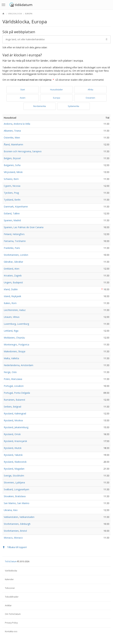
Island (7, 296)
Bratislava (20, 496)
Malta (7, 358)
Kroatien (8, 276)
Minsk (19, 172)
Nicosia (16, 186)
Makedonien (10, 351)
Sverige (8, 476)
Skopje (22, 351)
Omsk (18, 434)
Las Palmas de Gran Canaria (28, 227)
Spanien (8, 220)
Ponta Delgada (22, 393)
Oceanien (90, 98)
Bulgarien (9, 165)
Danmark (9, 207)
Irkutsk (18, 448)
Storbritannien (11, 255)
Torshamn (20, 241)
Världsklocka (15, 14)
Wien (17, 138)
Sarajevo (37, 151)
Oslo (14, 372)
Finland (8, 234)
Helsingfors (19, 234)
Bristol (23, 531)
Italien (7, 303)
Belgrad (17, 407)
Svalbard (8, 489)
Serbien (8, 407)
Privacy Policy (11, 623)
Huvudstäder (56, 90)
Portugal (8, 386)
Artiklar (8, 605)
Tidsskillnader (12, 597)
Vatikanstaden (27, 517)
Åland (7, 144)
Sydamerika (73, 106)
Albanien (8, 131)
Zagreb (18, 276)
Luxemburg (10, 324)
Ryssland (8, 413)
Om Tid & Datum (13, 614)
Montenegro (10, 345)
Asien (23, 98)
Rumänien (9, 400)
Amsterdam (27, 365)
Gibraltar (8, 262)
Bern (16, 179)
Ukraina (8, 510)
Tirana (17, 131)
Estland (8, 213)
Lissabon (19, 386)
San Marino (10, 503)
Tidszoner (10, 588)
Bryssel (17, 158)
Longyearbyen (22, 489)
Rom (14, 303)
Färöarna (9, 241)
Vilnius (16, 317)
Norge (7, 372)
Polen (7, 379)
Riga (16, 331)
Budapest (18, 282)
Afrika (90, 90)
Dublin (14, 289)
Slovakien (9, 496)
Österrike (9, 138)
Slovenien (9, 482)
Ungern (8, 282)
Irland (7, 289)
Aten (17, 269)
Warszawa (17, 379)
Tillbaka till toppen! (15, 547)
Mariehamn (17, 144)
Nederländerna (12, 365)
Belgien (8, 158)
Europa (57, 98)
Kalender (9, 579)
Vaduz (22, 310)
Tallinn (16, 213)
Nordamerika (40, 106)
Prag (16, 193)
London (24, 255)
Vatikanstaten (11, 517)
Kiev (15, 510)
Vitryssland (9, 172)
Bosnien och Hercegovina (17, 151)
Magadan (19, 469)
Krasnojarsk (21, 441)
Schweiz (8, 179)
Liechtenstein (11, 310)
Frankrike (9, 248)
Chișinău (20, 338)
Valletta (15, 358)
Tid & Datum (11, 561)
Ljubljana (20, 482)
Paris (17, 248)
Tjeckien (8, 193)
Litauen (8, 317)
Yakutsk (19, 455)
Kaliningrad (20, 413)
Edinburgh (25, 524)
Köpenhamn (21, 207)
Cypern (7, 186)
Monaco (8, 538)
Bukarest (20, 400)
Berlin (17, 200)
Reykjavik (16, 296)
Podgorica (24, 345)
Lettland (8, 331)
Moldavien (9, 338)
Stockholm (18, 476)
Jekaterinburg (21, 427)
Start (23, 90)
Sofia (18, 165)
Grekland (8, 269)
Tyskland (8, 200)
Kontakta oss (11, 631)
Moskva (19, 420)
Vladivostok (20, 462)
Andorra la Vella (22, 124)
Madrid (17, 220)
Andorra (8, 124)
